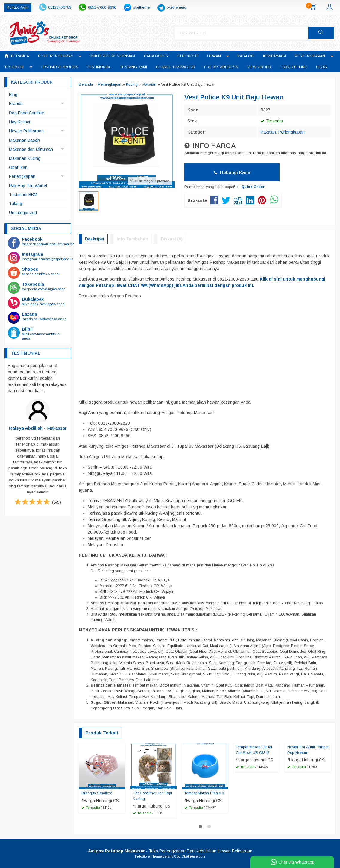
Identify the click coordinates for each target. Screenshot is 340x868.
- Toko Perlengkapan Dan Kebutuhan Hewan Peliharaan (170, 851)
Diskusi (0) (172, 239)
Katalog (246, 56)
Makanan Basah (24, 140)
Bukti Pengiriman (56, 56)
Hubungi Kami (232, 172)
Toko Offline (294, 67)
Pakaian (268, 132)
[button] (321, 33)
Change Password (176, 67)
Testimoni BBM (23, 195)
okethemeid (176, 7)
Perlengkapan (310, 56)
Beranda (17, 56)
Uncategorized (23, 213)
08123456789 (60, 7)
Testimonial (99, 67)
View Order (259, 67)
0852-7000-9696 (102, 7)
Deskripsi (95, 239)
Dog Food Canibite (27, 113)
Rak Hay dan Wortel (28, 186)
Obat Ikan (18, 167)
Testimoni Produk (59, 67)
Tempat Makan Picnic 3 (204, 793)
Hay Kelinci (19, 122)
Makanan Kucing (25, 158)
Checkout (188, 56)
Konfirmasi (274, 56)
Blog (321, 67)
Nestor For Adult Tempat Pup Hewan (308, 750)
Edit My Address (221, 67)
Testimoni (14, 67)
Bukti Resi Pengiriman (112, 56)
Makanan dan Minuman (31, 149)
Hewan (214, 56)
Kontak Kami (18, 7)
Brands (16, 104)
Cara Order (156, 56)
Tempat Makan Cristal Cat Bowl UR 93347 (254, 750)
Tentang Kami (133, 67)
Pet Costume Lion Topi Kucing (152, 796)
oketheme (141, 7)
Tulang (16, 204)
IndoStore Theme (148, 856)
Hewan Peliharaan (26, 131)
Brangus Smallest (97, 793)
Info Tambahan (132, 239)
